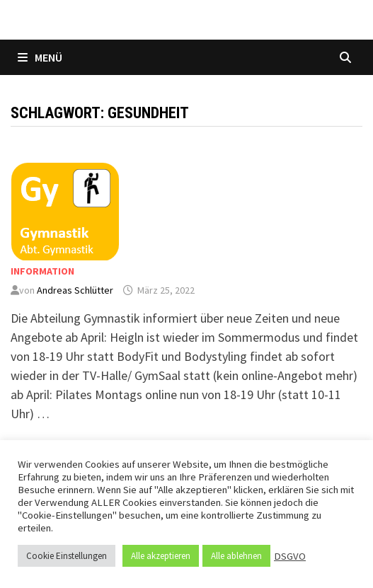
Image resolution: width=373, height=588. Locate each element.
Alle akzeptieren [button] (161, 556)
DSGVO (290, 556)
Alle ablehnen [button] (236, 556)
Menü (40, 57)
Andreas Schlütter (75, 290)
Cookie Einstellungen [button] (67, 556)
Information (42, 271)
